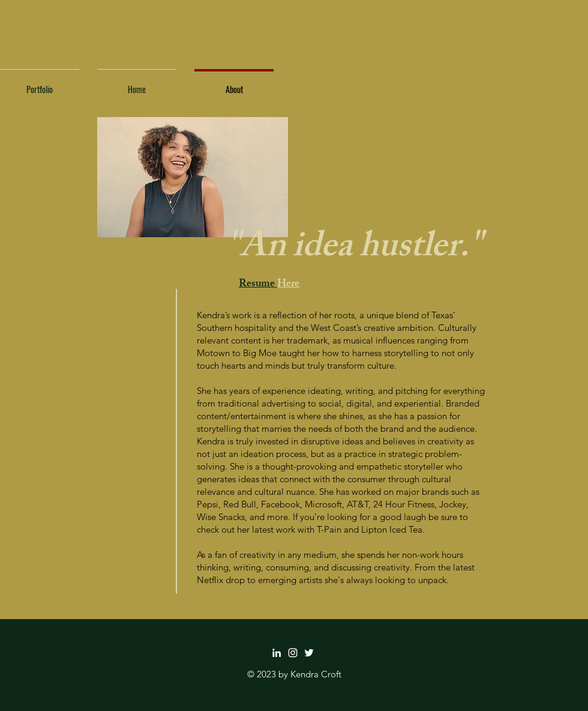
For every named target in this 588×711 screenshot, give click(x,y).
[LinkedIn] (277, 653)
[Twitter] (309, 653)
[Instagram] (293, 653)
